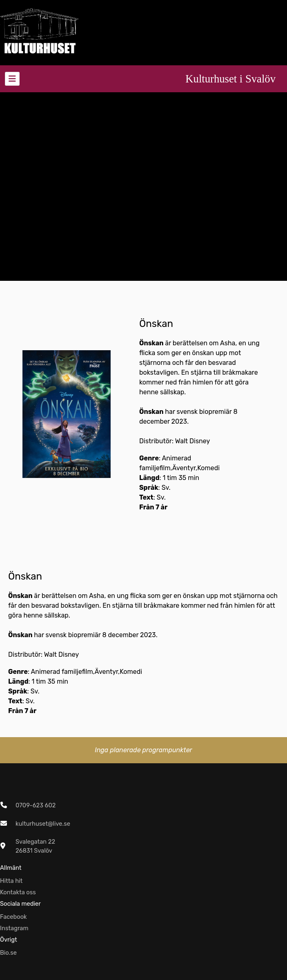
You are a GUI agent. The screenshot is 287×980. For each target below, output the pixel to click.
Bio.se (8, 953)
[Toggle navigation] (12, 79)
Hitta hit (11, 881)
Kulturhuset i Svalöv (230, 79)
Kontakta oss (18, 892)
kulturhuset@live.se (43, 824)
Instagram (14, 928)
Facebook (13, 917)
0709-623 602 (36, 805)
